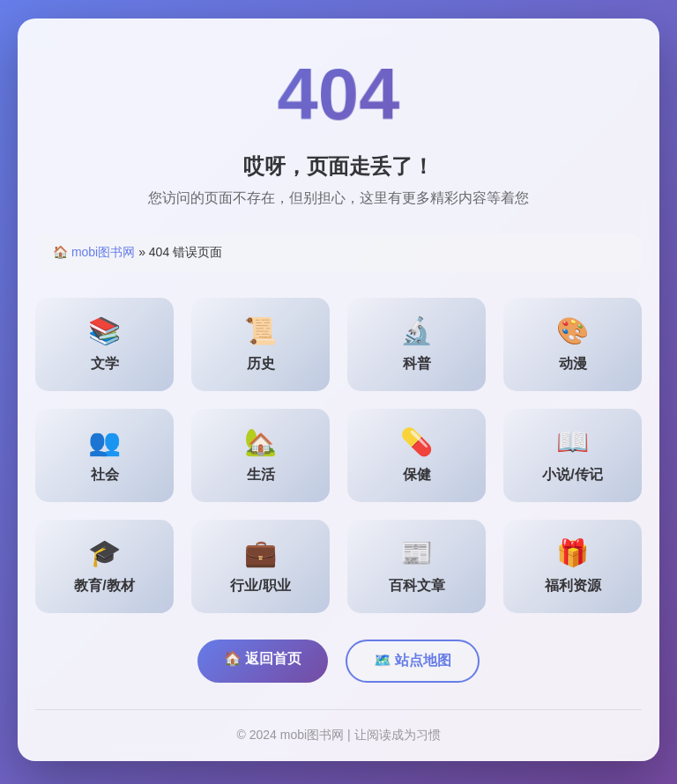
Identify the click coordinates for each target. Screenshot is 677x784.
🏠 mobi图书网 (94, 255)
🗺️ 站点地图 (413, 664)
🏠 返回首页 (263, 662)
